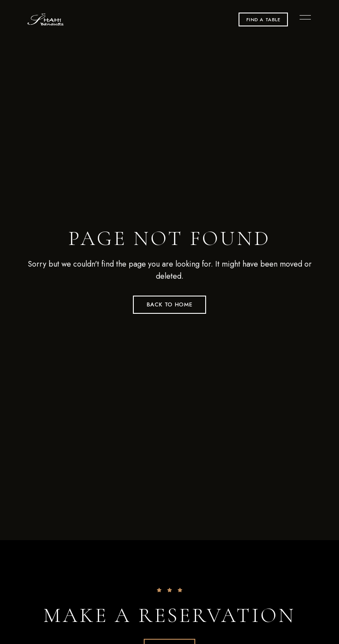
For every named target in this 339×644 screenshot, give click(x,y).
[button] (263, 19)
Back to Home (170, 304)
